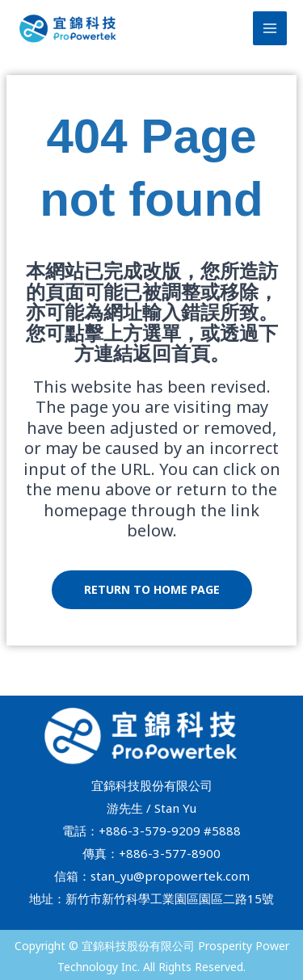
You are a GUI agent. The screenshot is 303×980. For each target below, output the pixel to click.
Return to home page (152, 589)
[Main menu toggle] (270, 29)
